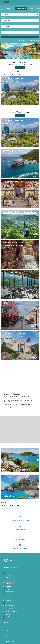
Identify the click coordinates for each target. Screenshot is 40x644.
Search (20, 37)
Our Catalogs (5, 635)
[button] (1, 8)
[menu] (38, 3)
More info (9, 408)
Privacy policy (5, 631)
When (3, 24)
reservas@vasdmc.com (9, 589)
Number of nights (5, 30)
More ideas (20, 68)
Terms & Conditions (6, 633)
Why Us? (4, 628)
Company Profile (6, 626)
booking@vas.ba (8, 617)
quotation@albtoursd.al (10, 575)
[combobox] (20, 14)
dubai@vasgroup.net (9, 603)
